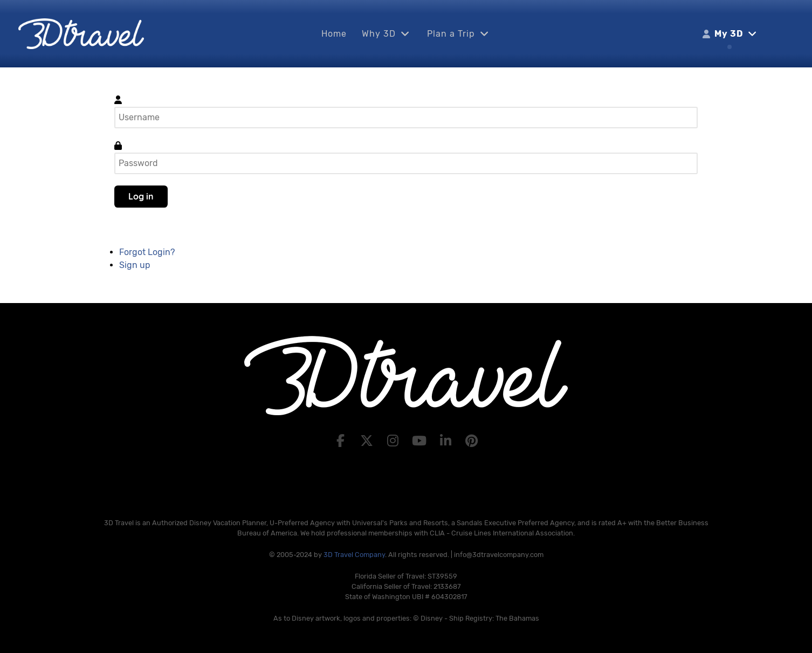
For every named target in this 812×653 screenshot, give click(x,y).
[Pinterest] (472, 441)
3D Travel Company (354, 555)
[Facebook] (342, 441)
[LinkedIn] (447, 441)
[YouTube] (421, 441)
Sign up (135, 265)
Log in (141, 196)
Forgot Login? (147, 252)
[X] (368, 441)
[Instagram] (394, 441)
